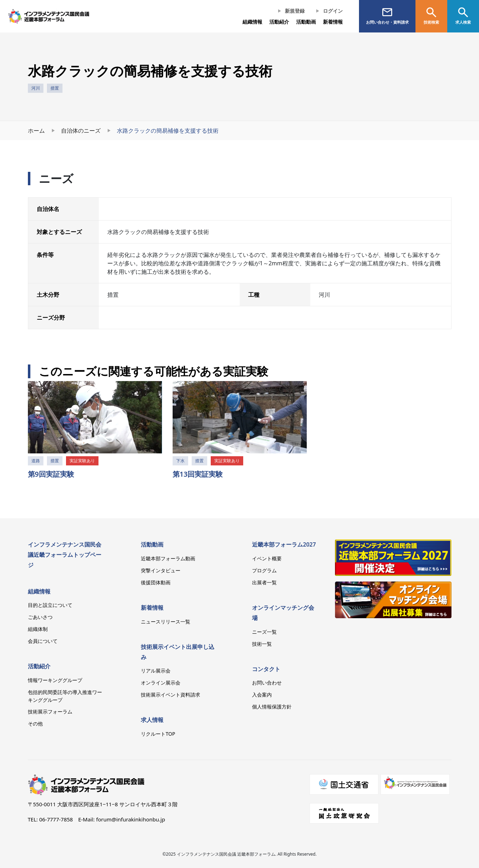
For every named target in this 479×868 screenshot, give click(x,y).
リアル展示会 (156, 671)
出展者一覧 (264, 582)
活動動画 (152, 544)
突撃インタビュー (161, 570)
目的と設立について (50, 605)
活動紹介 (39, 666)
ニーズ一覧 (264, 632)
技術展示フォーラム (50, 712)
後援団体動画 (156, 582)
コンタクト (266, 669)
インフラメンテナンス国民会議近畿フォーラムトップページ (65, 555)
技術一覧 (262, 644)
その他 (35, 724)
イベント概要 (267, 558)
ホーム (36, 131)
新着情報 (333, 22)
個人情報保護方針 (272, 707)
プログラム (264, 570)
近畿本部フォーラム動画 (168, 558)
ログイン (333, 11)
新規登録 (295, 11)
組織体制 (38, 629)
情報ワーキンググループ (55, 680)
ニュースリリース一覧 (166, 622)
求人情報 (152, 720)
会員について (43, 641)
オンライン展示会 (161, 683)
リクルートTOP (158, 734)
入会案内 (262, 695)
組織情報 (252, 22)
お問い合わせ (267, 683)
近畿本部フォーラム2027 (284, 544)
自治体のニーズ (81, 131)
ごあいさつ (40, 617)
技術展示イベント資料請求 (170, 695)
